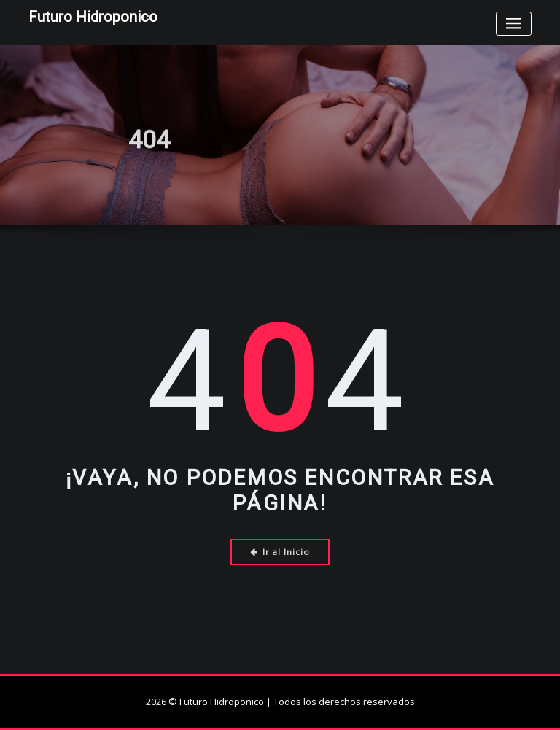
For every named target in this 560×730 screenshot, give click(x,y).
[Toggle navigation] (514, 24)
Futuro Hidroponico (93, 17)
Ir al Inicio (280, 552)
